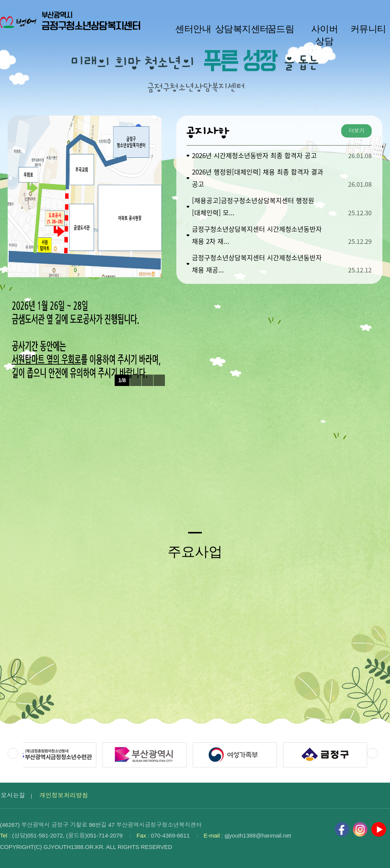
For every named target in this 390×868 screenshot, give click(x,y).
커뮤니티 (368, 29)
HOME (366, 8)
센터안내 (193, 29)
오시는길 (13, 795)
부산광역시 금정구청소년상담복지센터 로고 (72, 27)
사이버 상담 (325, 35)
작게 (318, 8)
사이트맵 (379, 8)
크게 (354, 8)
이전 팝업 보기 (136, 380)
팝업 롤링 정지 (147, 380)
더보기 (356, 131)
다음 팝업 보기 (159, 380)
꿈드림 (281, 29)
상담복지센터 (237, 29)
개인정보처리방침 (64, 795)
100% (338, 8)
